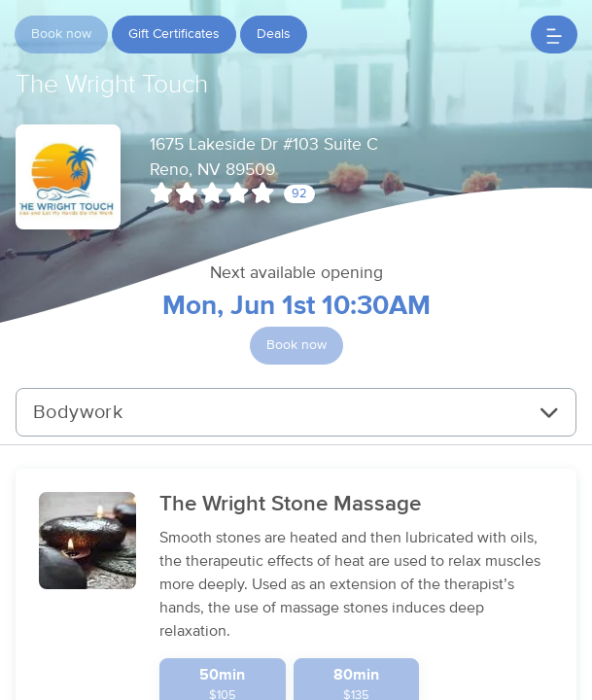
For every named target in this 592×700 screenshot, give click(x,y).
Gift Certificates (174, 34)
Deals (274, 34)
